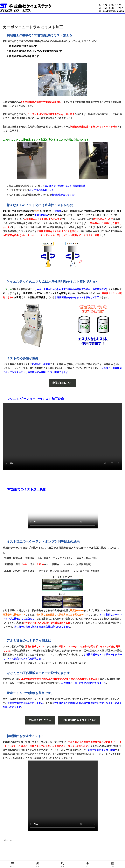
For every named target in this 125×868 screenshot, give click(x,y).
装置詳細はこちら (63, 383)
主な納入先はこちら (40, 720)
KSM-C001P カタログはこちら (79, 720)
